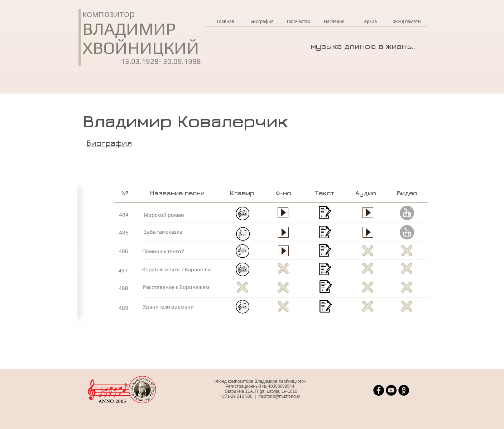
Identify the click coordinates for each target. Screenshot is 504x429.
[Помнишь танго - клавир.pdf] (243, 252)
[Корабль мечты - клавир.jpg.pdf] (243, 270)
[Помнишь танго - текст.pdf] (325, 251)
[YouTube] (391, 390)
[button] (298, 21)
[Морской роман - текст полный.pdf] (325, 213)
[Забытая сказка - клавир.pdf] (243, 235)
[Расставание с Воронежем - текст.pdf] (326, 287)
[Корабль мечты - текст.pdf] (325, 270)
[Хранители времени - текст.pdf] (326, 307)
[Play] (283, 213)
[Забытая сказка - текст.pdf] (325, 233)
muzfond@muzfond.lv (279, 396)
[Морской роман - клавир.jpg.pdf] (243, 214)
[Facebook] (379, 390)
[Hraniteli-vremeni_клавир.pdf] (243, 307)
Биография (109, 143)
